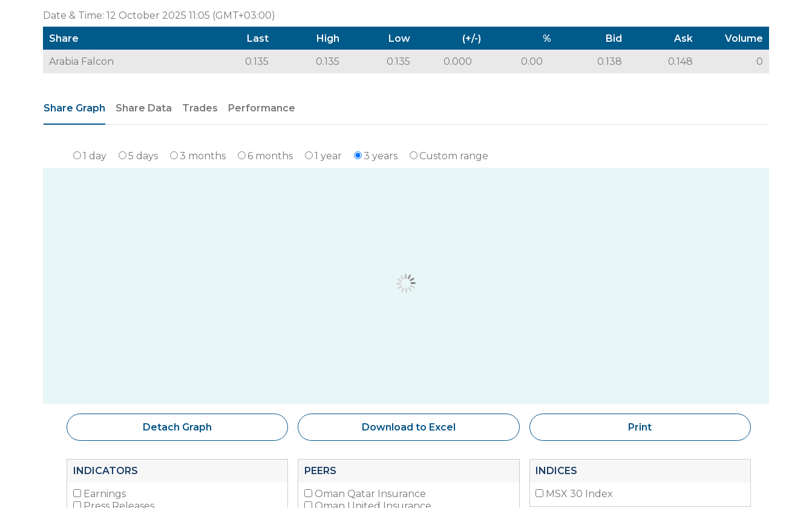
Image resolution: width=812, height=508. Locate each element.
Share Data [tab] (144, 108)
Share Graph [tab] (74, 108)
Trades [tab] (200, 108)
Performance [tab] (262, 108)
